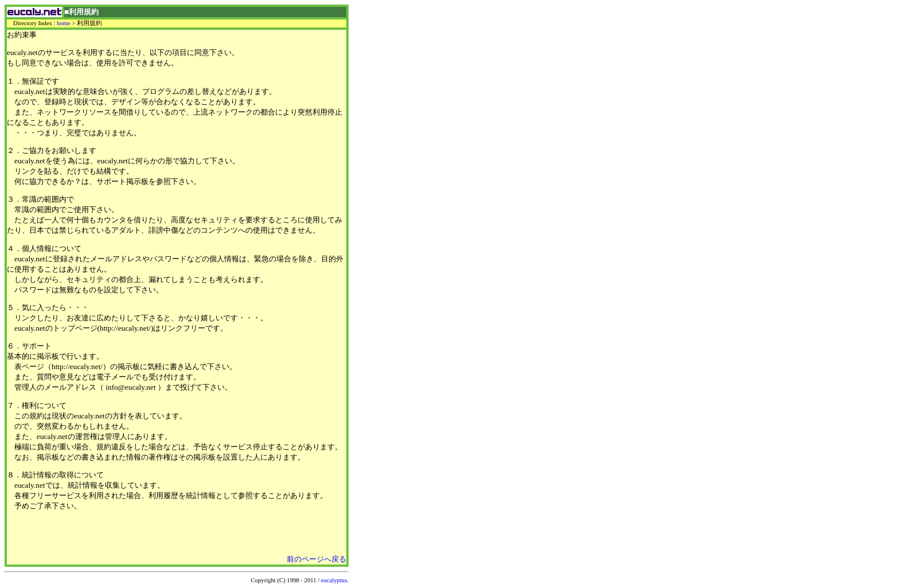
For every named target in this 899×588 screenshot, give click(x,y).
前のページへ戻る (316, 559)
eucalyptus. (335, 580)
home (64, 23)
